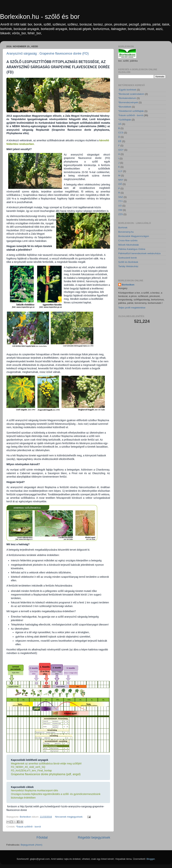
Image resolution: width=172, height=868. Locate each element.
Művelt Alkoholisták (129, 245)
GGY (121, 150)
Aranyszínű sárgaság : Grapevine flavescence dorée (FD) (48, 53)
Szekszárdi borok (128, 258)
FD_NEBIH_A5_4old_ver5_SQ (28, 767)
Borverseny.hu (126, 232)
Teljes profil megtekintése (132, 308)
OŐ (120, 184)
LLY (120, 171)
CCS (121, 133)
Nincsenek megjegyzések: (69, 817)
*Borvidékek (125, 107)
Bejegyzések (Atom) (31, 845)
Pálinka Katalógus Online (132, 249)
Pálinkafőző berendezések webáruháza (139, 253)
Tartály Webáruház (128, 266)
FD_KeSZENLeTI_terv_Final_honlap (31, 771)
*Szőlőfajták (125, 120)
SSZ (121, 197)
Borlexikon (128, 285)
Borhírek (123, 228)
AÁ (120, 124)
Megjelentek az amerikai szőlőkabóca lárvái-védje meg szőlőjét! (46, 764)
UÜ (120, 206)
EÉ (120, 141)
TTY (121, 201)
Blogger (151, 859)
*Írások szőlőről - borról (28, 827)
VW (120, 210)
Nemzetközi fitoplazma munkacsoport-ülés (34, 790)
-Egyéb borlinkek (127, 90)
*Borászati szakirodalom (131, 94)
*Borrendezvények (128, 102)
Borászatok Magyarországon (134, 236)
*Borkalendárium (127, 98)
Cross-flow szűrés (128, 240)
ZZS (121, 214)
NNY (121, 180)
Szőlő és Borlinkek (128, 262)
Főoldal (42, 837)
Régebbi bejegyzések (94, 837)
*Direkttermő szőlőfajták (131, 111)
